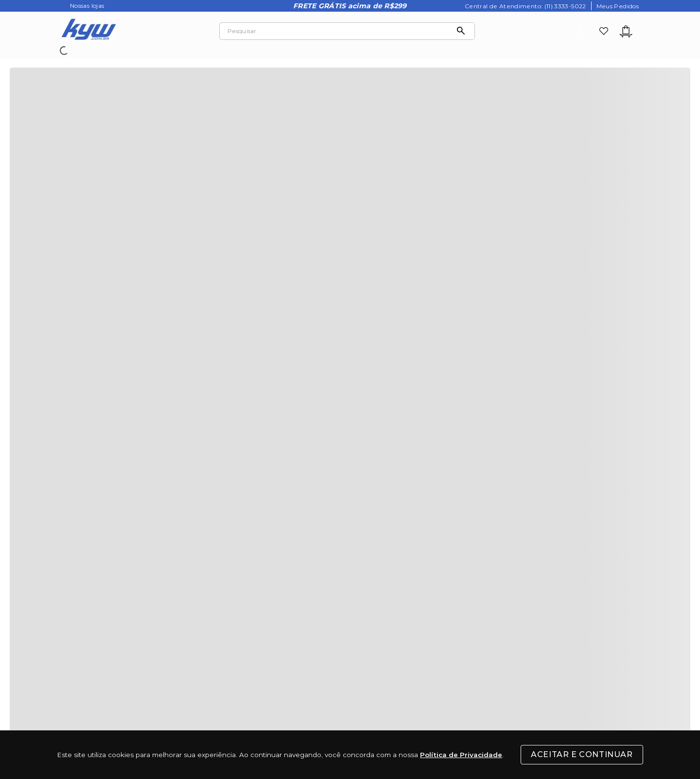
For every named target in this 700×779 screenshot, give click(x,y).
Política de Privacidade (461, 755)
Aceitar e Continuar (582, 754)
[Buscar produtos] (463, 31)
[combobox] (347, 31)
